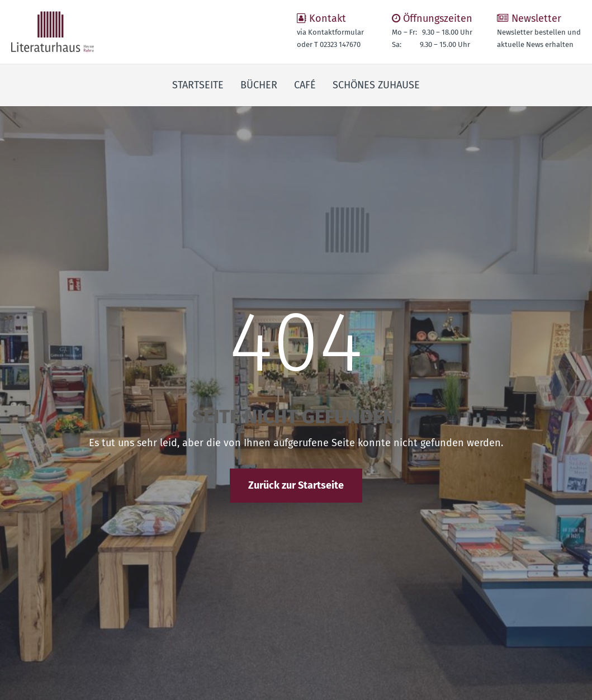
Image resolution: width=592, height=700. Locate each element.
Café (305, 85)
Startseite (198, 85)
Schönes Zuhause (376, 85)
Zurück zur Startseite (296, 485)
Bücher (259, 85)
